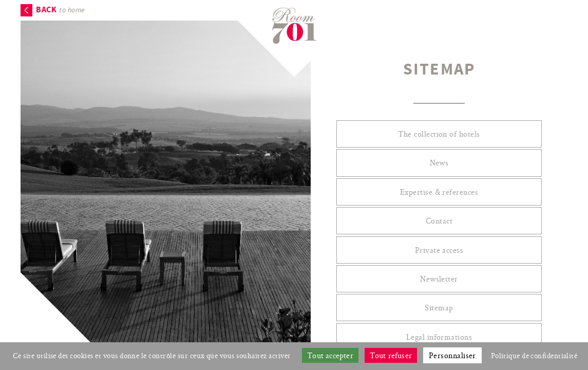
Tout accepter (330, 355)
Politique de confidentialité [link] (534, 356)
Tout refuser (391, 355)
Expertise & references (439, 192)
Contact (439, 221)
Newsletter (439, 279)
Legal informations (439, 337)
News (439, 163)
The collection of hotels (439, 134)
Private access (439, 250)
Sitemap (439, 308)
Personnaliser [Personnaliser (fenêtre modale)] (452, 355)
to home (60, 10)
